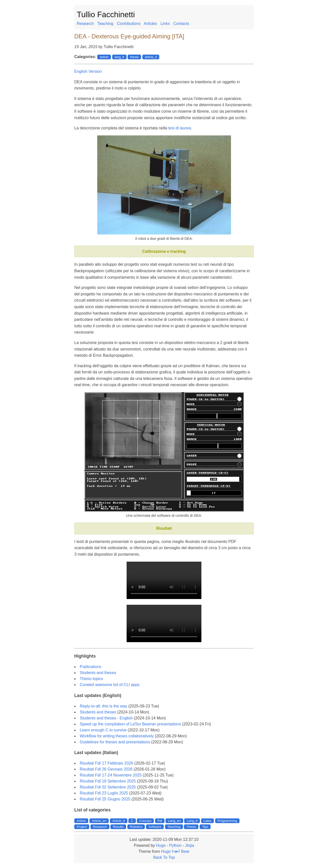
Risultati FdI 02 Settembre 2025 (108, 787)
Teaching (105, 24)
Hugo (161, 845)
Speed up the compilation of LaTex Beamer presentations (130, 724)
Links (165, 24)
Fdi (160, 821)
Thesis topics (91, 679)
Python (175, 845)
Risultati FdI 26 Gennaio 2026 (106, 769)
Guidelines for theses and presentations (115, 742)
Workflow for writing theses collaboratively (117, 736)
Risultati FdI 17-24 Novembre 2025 (111, 775)
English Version (88, 71)
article (104, 57)
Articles (150, 24)
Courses (145, 821)
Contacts (181, 24)
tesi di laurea (180, 128)
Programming (227, 821)
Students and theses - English (106, 718)
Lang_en (174, 821)
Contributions (129, 24)
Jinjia (189, 845)
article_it (151, 57)
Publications (90, 667)
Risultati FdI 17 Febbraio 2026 (106, 763)
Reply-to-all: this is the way (103, 706)
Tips (205, 827)
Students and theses (98, 673)
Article (81, 821)
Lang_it (192, 821)
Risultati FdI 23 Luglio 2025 (104, 793)
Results (118, 827)
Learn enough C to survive (103, 730)
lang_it (119, 57)
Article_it (119, 821)
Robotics (136, 827)
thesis (134, 57)
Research (85, 24)
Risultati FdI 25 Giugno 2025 (105, 799)
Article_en (99, 821)
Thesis (191, 827)
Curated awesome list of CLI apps (110, 685)
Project (82, 827)
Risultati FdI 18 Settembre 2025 (108, 781)
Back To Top (164, 857)
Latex (208, 821)
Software (155, 827)
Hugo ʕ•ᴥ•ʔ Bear (175, 851)
